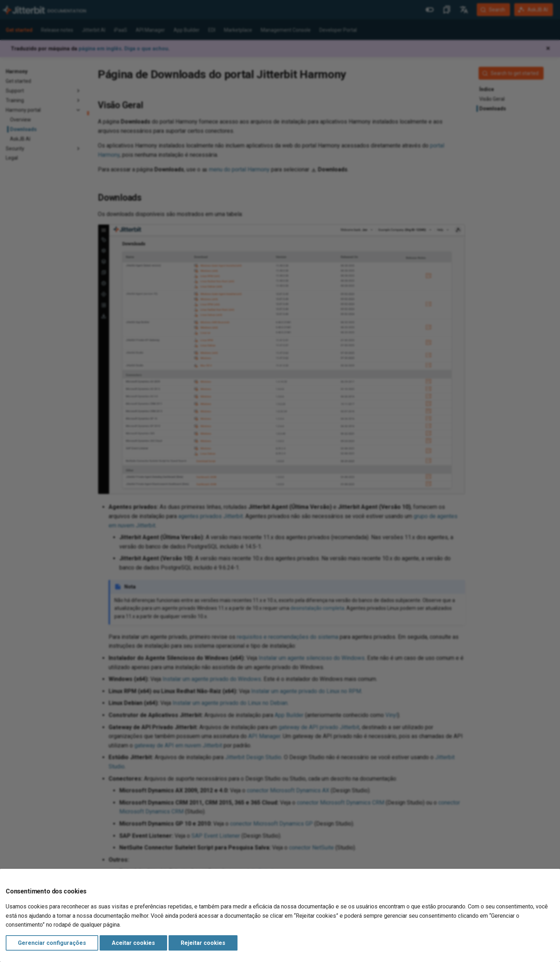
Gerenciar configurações (52, 943)
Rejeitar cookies (203, 943)
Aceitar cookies (133, 943)
